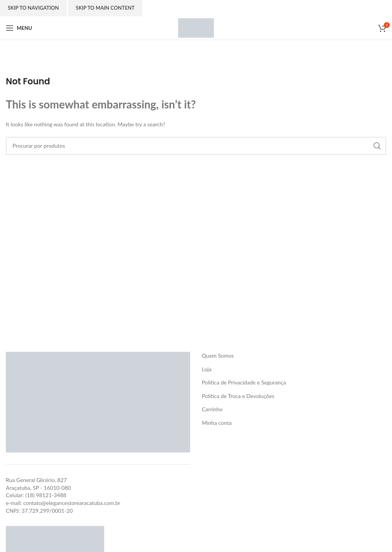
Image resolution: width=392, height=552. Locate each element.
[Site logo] (196, 27)
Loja (207, 369)
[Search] (196, 146)
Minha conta (217, 423)
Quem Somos (218, 355)
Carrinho (212, 409)
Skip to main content (105, 8)
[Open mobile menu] (19, 28)
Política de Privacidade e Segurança (244, 382)
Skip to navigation (33, 8)
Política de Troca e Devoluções (238, 396)
